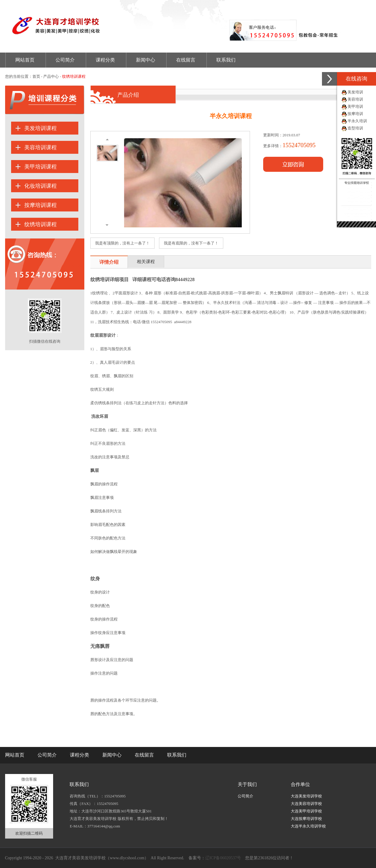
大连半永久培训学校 (308, 826)
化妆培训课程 (41, 186)
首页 (36, 76)
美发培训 (355, 92)
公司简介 (65, 60)
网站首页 (25, 60)
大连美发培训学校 (306, 796)
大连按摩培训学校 (306, 819)
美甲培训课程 (41, 167)
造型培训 (355, 128)
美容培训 (355, 99)
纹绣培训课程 (41, 224)
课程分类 (105, 60)
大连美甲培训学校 (306, 811)
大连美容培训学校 (306, 804)
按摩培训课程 (41, 205)
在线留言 (186, 60)
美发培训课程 (41, 128)
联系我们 (226, 60)
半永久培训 (357, 121)
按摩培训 (355, 114)
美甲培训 (355, 106)
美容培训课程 (41, 147)
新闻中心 (146, 60)
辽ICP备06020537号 (223, 858)
